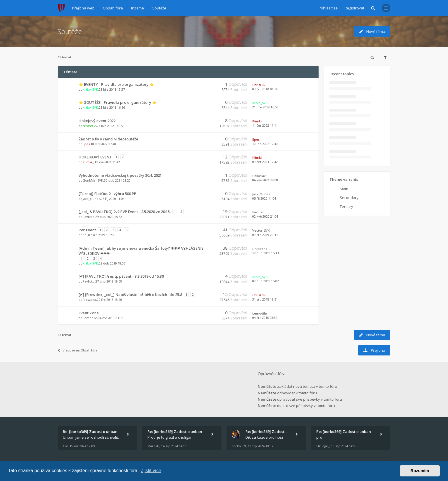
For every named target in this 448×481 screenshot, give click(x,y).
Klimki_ (258, 121)
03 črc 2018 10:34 (265, 89)
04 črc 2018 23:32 (265, 318)
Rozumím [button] (420, 471)
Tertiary (346, 206)
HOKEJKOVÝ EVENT (95, 157)
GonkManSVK (93, 180)
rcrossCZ (89, 126)
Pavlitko (89, 217)
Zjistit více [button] (151, 471)
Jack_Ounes (91, 199)
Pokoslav (259, 176)
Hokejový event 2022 (97, 121)
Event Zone (89, 313)
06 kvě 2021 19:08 (265, 180)
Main (344, 189)
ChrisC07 (259, 85)
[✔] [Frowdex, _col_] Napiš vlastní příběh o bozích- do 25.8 (130, 295)
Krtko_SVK (90, 89)
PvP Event (87, 230)
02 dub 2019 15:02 (266, 281)
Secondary (349, 198)
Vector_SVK (261, 230)
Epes (86, 144)
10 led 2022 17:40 (265, 144)
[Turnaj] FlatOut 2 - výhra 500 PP (107, 194)
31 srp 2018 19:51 (265, 299)
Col (85, 235)
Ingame (138, 8)
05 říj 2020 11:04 (264, 198)
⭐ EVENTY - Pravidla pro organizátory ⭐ (116, 84)
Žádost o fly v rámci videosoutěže (108, 139)
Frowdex (89, 300)
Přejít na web (83, 8)
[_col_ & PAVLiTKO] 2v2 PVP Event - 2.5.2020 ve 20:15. (125, 212)
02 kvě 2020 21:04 (265, 216)
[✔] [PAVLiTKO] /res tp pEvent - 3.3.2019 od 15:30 (121, 276)
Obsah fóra (113, 8)
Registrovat (354, 8)
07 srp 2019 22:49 (265, 235)
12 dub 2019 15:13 (266, 253)
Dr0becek (260, 249)
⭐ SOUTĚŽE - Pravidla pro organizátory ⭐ (118, 102)
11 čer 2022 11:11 (265, 125)
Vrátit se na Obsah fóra (78, 350)
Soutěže (159, 8)
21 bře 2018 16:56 (265, 107)
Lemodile (90, 318)
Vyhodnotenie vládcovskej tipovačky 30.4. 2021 (120, 175)
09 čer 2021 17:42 (265, 162)
